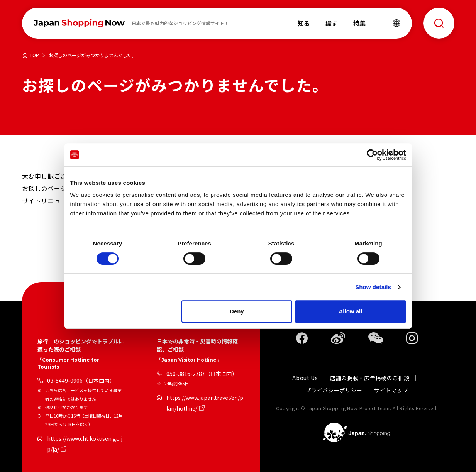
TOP (34, 55)
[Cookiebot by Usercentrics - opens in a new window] (372, 155)
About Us (305, 378)
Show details (373, 287)
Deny (237, 311)
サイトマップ (391, 391)
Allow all (351, 311)
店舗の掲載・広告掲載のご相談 (370, 378)
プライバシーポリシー (334, 391)
